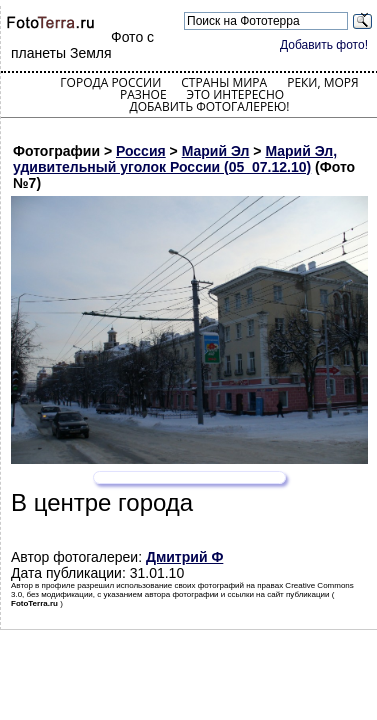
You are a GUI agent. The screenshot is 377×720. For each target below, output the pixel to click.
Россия (141, 151)
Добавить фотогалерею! (209, 106)
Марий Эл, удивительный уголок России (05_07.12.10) (175, 159)
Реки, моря (322, 82)
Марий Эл (216, 151)
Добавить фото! (324, 45)
